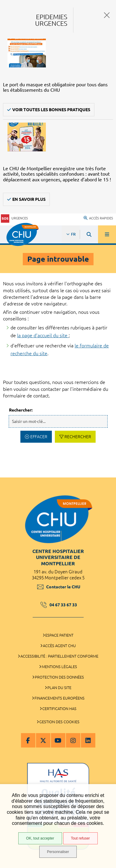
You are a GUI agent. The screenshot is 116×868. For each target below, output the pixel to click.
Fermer (107, 15)
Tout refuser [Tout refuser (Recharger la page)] (80, 838)
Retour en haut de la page (107, 474)
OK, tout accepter (40, 838)
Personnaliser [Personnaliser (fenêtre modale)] (58, 852)
